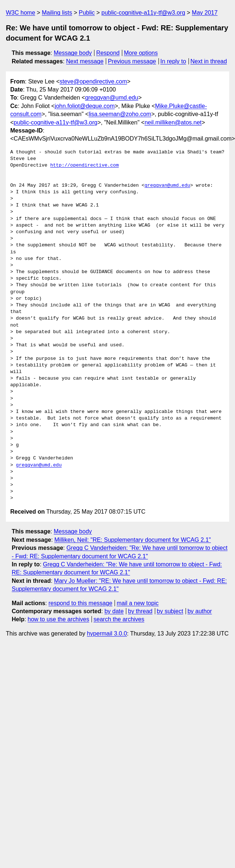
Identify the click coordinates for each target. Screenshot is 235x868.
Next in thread (209, 61)
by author (200, 611)
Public (87, 13)
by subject (170, 611)
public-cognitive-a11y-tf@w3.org (143, 13)
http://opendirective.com (84, 165)
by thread (140, 611)
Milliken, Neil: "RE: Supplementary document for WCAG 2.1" (133, 540)
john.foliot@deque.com (85, 106)
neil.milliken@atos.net (173, 122)
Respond (108, 53)
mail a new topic (138, 603)
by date (114, 611)
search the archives (119, 619)
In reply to (173, 61)
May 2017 (205, 13)
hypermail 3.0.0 (107, 634)
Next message (85, 61)
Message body (73, 53)
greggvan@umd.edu (111, 98)
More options (141, 53)
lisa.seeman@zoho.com (120, 114)
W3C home (20, 13)
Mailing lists (57, 13)
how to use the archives (59, 619)
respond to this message (80, 603)
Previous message (132, 61)
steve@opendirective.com (93, 81)
